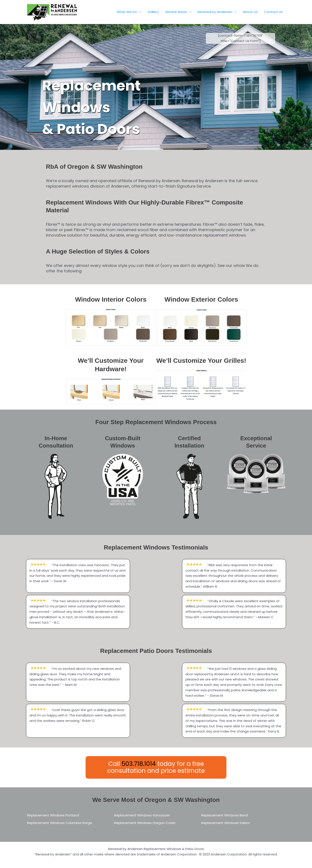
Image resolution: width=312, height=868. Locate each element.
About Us (250, 12)
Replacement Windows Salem (226, 823)
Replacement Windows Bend (225, 815)
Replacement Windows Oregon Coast (145, 823)
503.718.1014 (139, 764)
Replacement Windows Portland (53, 815)
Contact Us (273, 12)
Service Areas (178, 12)
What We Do (129, 12)
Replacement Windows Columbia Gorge (60, 823)
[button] (139, 12)
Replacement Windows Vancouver (142, 815)
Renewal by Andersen (217, 12)
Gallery (153, 12)
